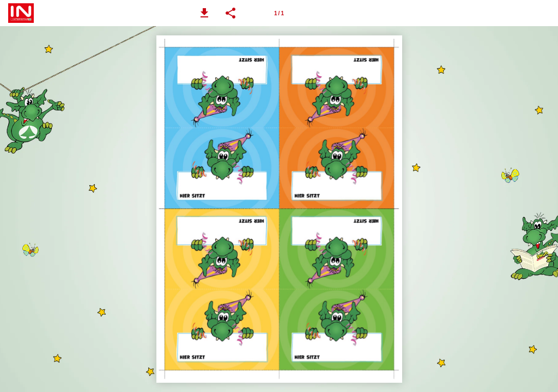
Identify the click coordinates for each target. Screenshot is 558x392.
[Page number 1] (279, 13)
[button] (204, 13)
